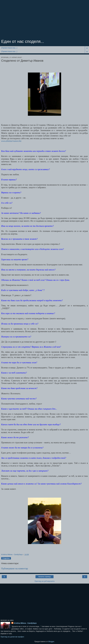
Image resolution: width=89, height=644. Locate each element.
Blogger (51, 642)
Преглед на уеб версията (44, 581)
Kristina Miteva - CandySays (25, 623)
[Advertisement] (44, 20)
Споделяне (6, 558)
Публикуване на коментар (15, 569)
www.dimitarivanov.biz (11, 141)
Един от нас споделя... (23, 41)
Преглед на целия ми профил (12, 637)
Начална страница (44, 577)
